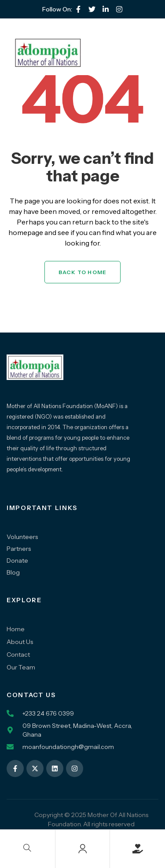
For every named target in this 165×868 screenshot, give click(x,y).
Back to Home (82, 272)
